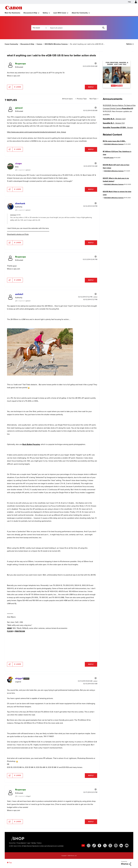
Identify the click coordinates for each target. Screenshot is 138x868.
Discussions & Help (30, 13)
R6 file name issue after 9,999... (114, 141)
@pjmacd (13, 215)
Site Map (34, 843)
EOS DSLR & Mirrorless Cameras (56, 44)
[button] (10, 87)
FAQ (129, 2)
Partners (39, 843)
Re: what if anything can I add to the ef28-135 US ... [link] (87, 44)
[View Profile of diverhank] (20, 203)
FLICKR (10, 631)
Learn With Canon (60, 13)
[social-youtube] (83, 846)
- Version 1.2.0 (114, 119)
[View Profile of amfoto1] (19, 294)
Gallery (45, 13)
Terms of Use (12, 843)
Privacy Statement (21, 843)
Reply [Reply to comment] (91, 149)
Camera (39, 44)
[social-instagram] (89, 846)
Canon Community (14, 8)
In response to (24, 170)
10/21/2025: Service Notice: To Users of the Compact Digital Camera (119, 107)
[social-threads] (110, 846)
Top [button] (10, 863)
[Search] (77, 28)
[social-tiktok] (94, 846)
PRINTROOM (20, 631)
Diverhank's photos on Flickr (18, 234)
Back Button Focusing (31, 444)
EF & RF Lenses (109, 158)
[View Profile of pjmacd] (19, 108)
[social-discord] (127, 846)
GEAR (9, 628)
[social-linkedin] (121, 846)
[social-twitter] (105, 846)
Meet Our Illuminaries (12, 13)
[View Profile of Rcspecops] (21, 64)
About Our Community (80, 13)
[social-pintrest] (116, 846)
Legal (29, 843)
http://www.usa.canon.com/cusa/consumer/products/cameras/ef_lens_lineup (36, 132)
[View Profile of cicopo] (18, 163)
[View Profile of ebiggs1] (19, 678)
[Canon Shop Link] (17, 838)
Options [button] (129, 44)
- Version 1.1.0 (114, 123)
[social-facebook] (99, 846)
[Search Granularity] (40, 28)
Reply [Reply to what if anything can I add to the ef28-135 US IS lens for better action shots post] (91, 87)
